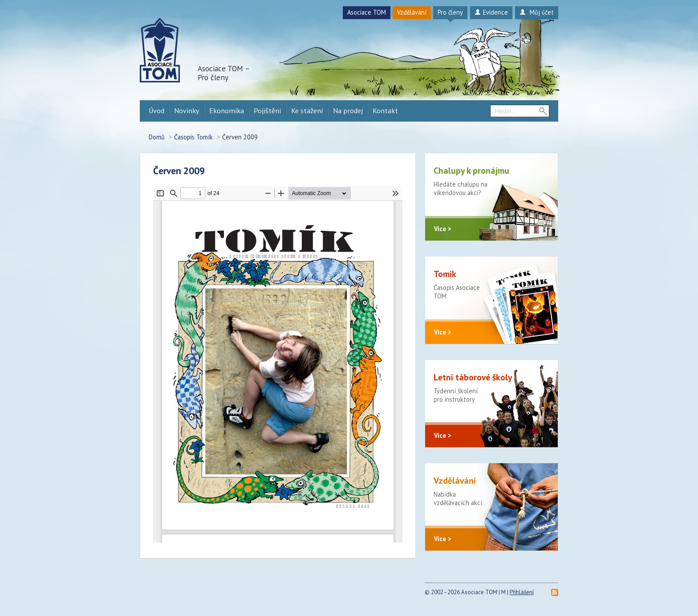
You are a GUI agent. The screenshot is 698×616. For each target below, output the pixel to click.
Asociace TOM (367, 12)
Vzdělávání (412, 12)
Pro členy (450, 12)
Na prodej (348, 110)
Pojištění (268, 110)
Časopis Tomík (193, 137)
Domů (157, 137)
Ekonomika (227, 110)
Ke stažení (307, 110)
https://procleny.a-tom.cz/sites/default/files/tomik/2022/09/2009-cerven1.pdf (278, 364)
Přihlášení (522, 592)
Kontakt (385, 110)
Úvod (156, 110)
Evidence (491, 12)
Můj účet (537, 12)
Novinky (187, 110)
